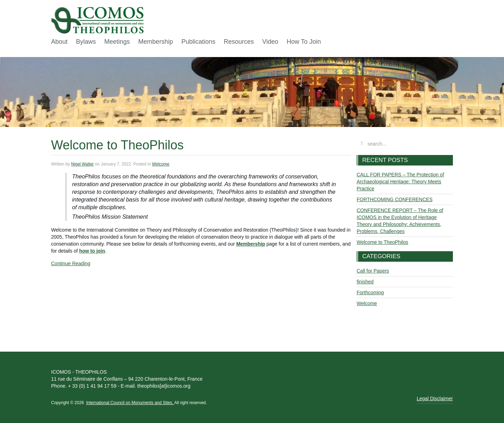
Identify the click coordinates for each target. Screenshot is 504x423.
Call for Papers (373, 271)
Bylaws (86, 42)
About (59, 42)
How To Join (304, 42)
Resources (239, 42)
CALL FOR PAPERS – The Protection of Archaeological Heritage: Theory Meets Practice (400, 182)
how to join (92, 251)
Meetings (117, 42)
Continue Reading (71, 263)
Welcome (161, 164)
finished (365, 282)
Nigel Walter (82, 164)
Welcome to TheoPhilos (117, 145)
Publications (198, 42)
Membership (156, 42)
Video (270, 42)
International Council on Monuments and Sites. (130, 403)
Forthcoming (370, 292)
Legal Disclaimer (435, 399)
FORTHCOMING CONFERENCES (395, 199)
